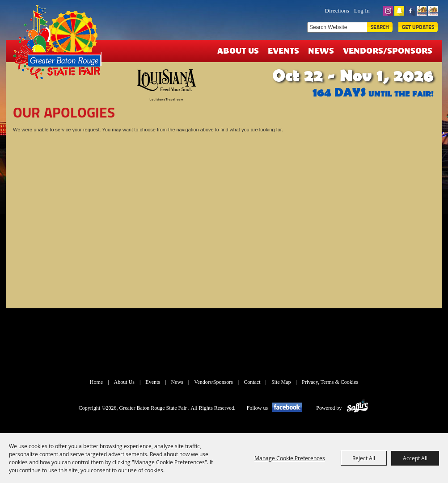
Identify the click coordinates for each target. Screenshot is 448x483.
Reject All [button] (364, 458)
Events (283, 50)
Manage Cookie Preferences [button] (290, 458)
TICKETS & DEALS (279, 10)
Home (96, 382)
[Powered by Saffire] (357, 408)
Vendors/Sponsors (388, 50)
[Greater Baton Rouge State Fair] (61, 46)
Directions (337, 10)
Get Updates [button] (418, 27)
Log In (362, 10)
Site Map (281, 382)
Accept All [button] (415, 458)
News (321, 50)
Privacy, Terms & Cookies (330, 382)
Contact (252, 382)
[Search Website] (337, 27)
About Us (238, 50)
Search (380, 27)
